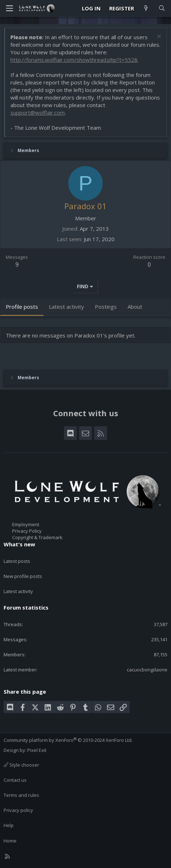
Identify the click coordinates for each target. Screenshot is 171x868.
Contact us (15, 780)
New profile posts (23, 576)
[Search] (162, 8)
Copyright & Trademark (37, 537)
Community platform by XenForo (68, 740)
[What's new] (146, 8)
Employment (26, 524)
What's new (19, 544)
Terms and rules (21, 795)
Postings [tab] (106, 307)
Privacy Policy (27, 531)
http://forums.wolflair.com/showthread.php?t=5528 (74, 60)
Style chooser (21, 765)
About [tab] (135, 307)
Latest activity (18, 591)
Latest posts (17, 561)
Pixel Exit (37, 750)
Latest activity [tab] (66, 307)
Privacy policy (18, 810)
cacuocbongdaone (147, 670)
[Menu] (9, 8)
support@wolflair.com (38, 112)
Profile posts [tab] (22, 307)
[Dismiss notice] (158, 37)
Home (10, 841)
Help (9, 825)
